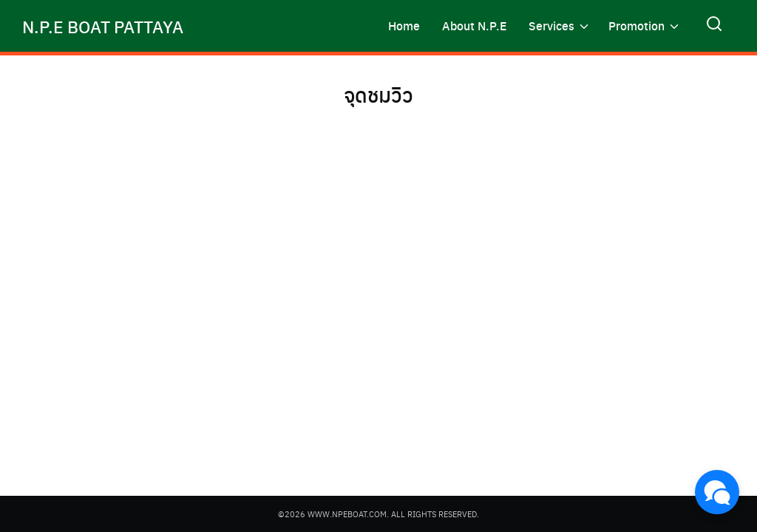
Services (551, 25)
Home (404, 25)
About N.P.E (474, 25)
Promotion (637, 25)
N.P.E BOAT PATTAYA (108, 26)
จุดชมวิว (379, 93)
